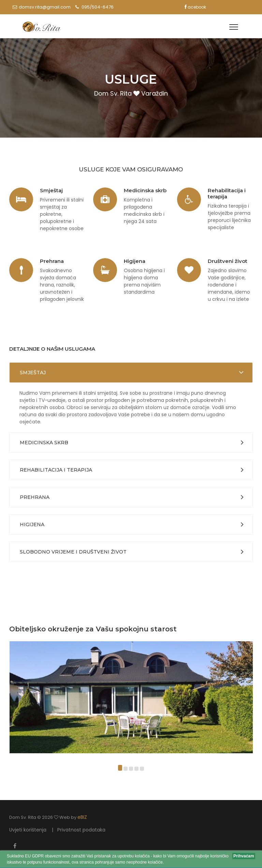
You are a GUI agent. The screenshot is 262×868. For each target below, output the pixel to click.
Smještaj (33, 373)
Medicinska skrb (44, 443)
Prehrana (35, 497)
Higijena (32, 524)
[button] (120, 769)
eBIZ (82, 817)
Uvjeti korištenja (28, 830)
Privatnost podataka (81, 830)
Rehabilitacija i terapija (56, 470)
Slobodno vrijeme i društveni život (73, 552)
